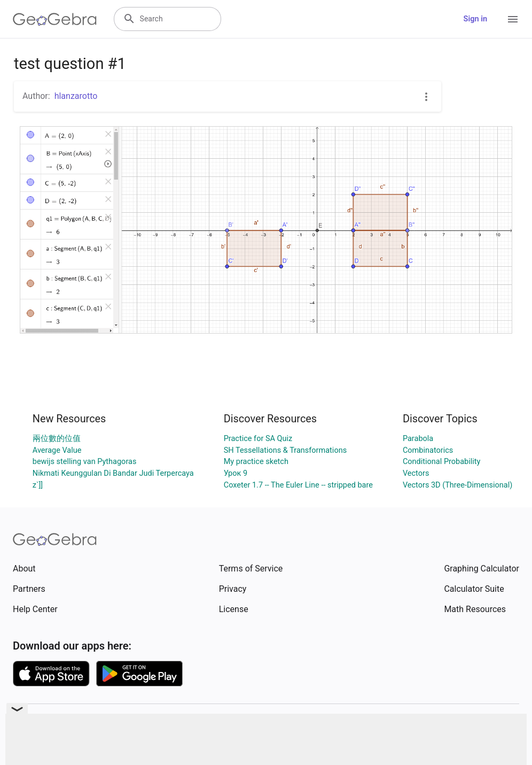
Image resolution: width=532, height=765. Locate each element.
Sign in (475, 19)
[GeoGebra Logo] (55, 19)
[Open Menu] (513, 19)
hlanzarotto (76, 96)
